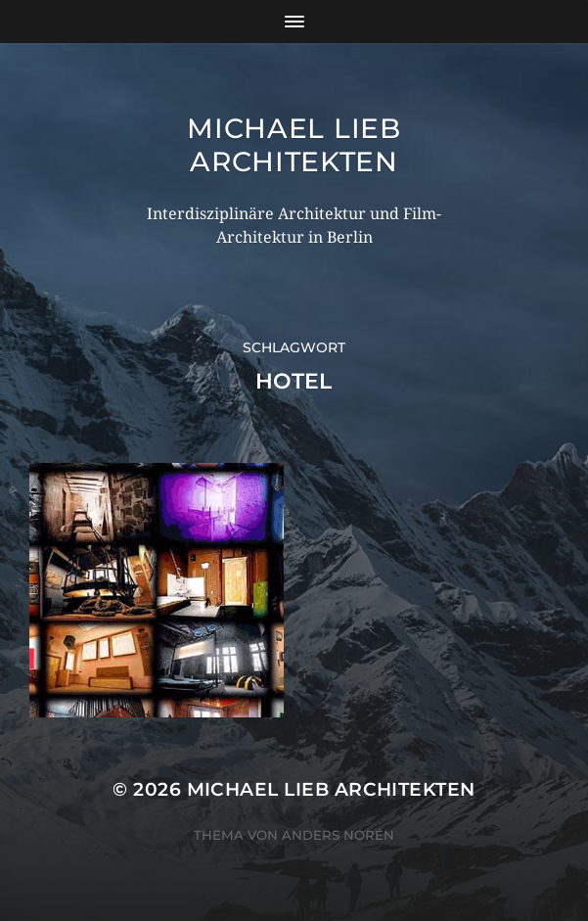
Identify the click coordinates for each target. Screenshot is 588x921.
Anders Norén (338, 835)
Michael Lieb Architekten (294, 145)
